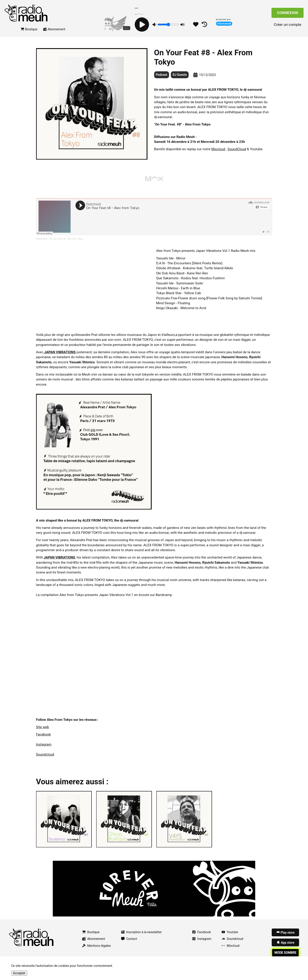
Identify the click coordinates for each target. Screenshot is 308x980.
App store (285, 947)
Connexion (288, 15)
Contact (129, 944)
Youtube (230, 937)
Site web (43, 732)
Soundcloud (45, 759)
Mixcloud (218, 154)
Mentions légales (97, 951)
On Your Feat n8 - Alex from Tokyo (66, 244)
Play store (285, 937)
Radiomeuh (42, 244)
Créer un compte (288, 27)
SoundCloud (237, 154)
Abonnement (54, 34)
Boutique (29, 34)
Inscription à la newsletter (142, 937)
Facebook (44, 740)
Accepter (19, 973)
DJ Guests (180, 80)
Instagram (44, 750)
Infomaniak (224, 24)
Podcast (162, 80)
